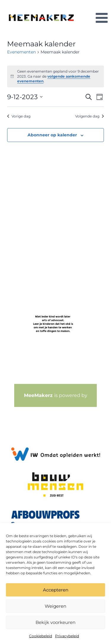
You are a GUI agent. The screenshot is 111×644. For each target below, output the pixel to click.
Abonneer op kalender (52, 135)
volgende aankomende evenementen (54, 79)
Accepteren (56, 590)
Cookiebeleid (41, 636)
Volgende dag (90, 116)
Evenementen (21, 52)
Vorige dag (19, 116)
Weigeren (55, 606)
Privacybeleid (67, 636)
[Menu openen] (102, 18)
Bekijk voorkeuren (55, 622)
